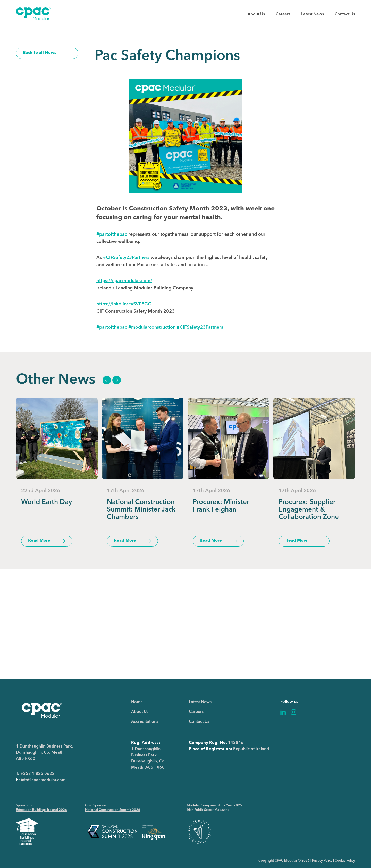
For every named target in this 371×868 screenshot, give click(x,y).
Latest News (313, 14)
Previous (107, 380)
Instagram (294, 712)
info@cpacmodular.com (43, 780)
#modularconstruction (152, 327)
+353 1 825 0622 (37, 774)
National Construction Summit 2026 (113, 810)
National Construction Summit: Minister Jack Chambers (141, 510)
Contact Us (345, 14)
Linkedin (283, 712)
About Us (256, 14)
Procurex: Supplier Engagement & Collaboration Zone (309, 510)
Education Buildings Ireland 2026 (41, 810)
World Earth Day (47, 502)
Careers (283, 14)
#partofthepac (112, 234)
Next (116, 380)
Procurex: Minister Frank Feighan (221, 506)
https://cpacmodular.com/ (124, 281)
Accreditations (145, 722)
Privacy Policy (322, 861)
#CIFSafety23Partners (126, 258)
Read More (39, 541)
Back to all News (40, 53)
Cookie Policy (345, 861)
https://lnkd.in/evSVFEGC (124, 304)
